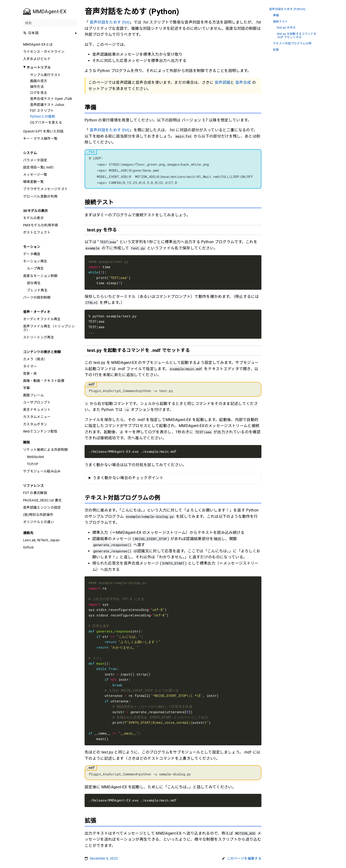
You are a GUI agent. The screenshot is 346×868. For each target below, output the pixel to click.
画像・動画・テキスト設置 (44, 381)
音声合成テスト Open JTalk (51, 99)
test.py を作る (286, 28)
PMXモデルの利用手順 (41, 225)
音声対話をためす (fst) (110, 22)
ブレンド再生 (37, 290)
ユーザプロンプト (37, 402)
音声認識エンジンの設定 (42, 507)
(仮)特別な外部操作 (38, 515)
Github (28, 547)
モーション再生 (35, 261)
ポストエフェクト (37, 232)
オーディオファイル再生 (42, 319)
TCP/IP (33, 464)
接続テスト (280, 22)
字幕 (27, 388)
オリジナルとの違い (39, 522)
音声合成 (244, 82)
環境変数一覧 (33, 182)
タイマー (30, 366)
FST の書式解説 (35, 493)
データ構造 (32, 254)
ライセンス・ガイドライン (44, 52)
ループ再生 (35, 268)
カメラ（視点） (35, 359)
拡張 (276, 50)
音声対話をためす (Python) (287, 9)
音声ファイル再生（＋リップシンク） (49, 328)
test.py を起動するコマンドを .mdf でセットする (297, 36)
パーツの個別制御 (37, 297)
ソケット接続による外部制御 (45, 450)
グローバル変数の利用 (40, 196)
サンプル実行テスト (46, 75)
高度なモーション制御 (40, 276)
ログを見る (39, 93)
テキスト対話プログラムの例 (292, 44)
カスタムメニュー (37, 417)
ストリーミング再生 (39, 337)
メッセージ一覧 (35, 175)
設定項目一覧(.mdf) (38, 167)
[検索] (50, 23)
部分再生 (34, 283)
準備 (276, 15)
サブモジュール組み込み (42, 471)
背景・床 (30, 374)
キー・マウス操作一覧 (40, 139)
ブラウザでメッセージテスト (45, 189)
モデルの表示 (33, 218)
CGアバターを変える (46, 122)
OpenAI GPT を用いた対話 (43, 131)
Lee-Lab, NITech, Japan (41, 540)
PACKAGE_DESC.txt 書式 (42, 500)
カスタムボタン (35, 424)
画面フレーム (33, 395)
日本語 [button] (31, 33)
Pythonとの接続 (43, 116)
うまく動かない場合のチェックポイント (128, 478)
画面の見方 (39, 81)
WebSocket (36, 457)
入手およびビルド (37, 59)
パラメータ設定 (35, 160)
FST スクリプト (42, 111)
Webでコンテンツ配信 (40, 431)
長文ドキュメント (37, 410)
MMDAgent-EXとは (38, 44)
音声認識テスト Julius (47, 105)
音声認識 (222, 82)
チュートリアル (39, 67)
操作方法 (37, 87)
